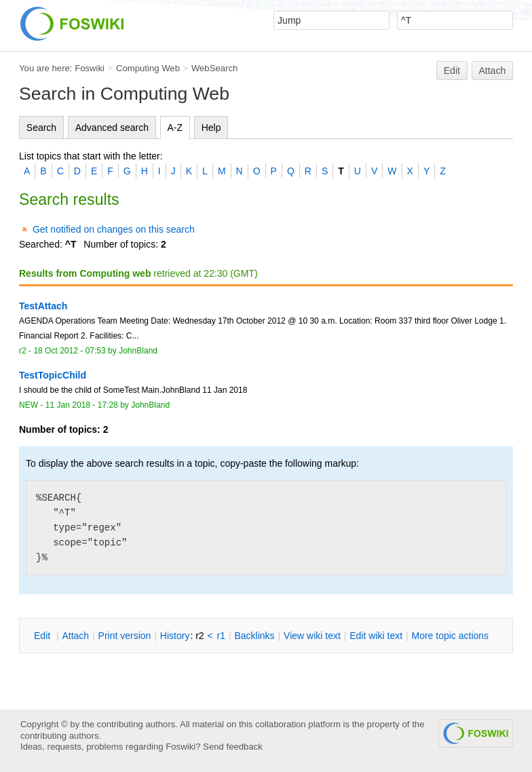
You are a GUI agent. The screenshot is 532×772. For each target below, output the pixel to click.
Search (41, 128)
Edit (452, 71)
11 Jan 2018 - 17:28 (82, 405)
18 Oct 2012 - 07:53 (69, 351)
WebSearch (215, 68)
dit (43, 636)
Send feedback (233, 747)
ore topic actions (450, 636)
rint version (125, 636)
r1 (221, 636)
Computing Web (148, 68)
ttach (75, 636)
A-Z (175, 128)
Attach (493, 71)
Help (211, 128)
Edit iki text (376, 636)
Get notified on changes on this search (114, 229)
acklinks (254, 636)
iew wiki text (312, 636)
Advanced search (112, 128)
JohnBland (138, 351)
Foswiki (90, 68)
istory (175, 636)
